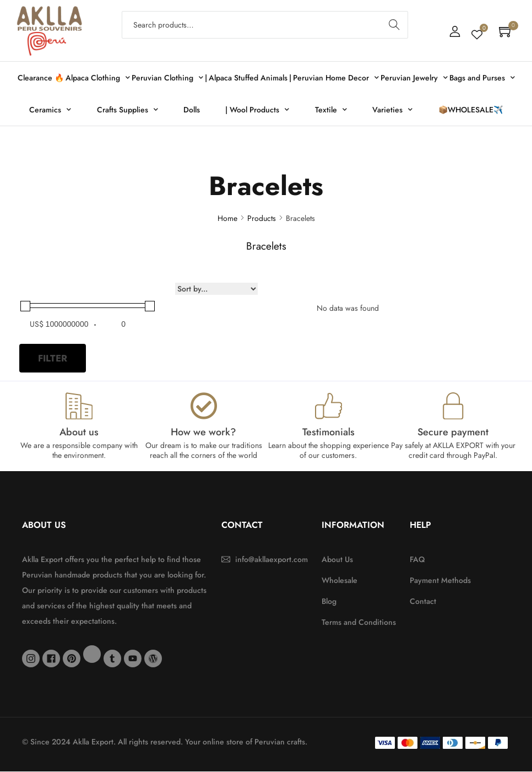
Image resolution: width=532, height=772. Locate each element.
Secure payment (453, 433)
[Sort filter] (216, 289)
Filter (53, 358)
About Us (44, 525)
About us (79, 433)
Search (395, 25)
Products (262, 218)
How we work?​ (203, 433)
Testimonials (329, 433)
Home (227, 218)
